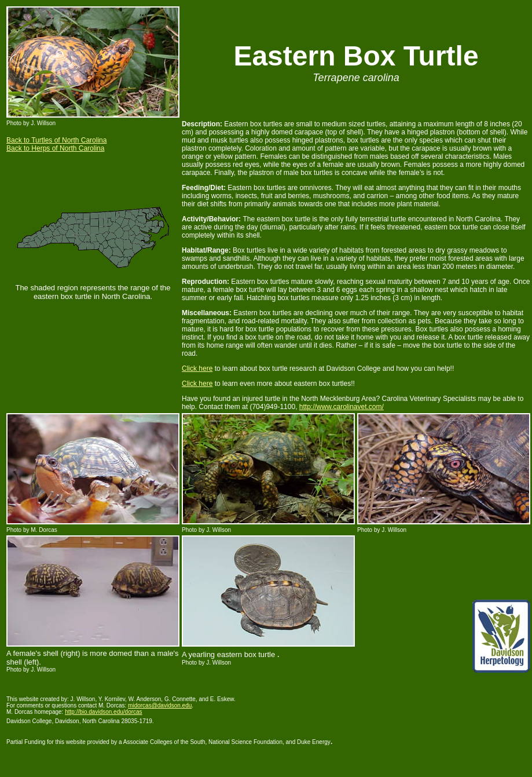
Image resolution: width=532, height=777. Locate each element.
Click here (197, 369)
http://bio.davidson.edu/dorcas (103, 712)
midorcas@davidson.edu (160, 705)
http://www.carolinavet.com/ (342, 407)
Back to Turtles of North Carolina (56, 140)
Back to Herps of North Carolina (55, 148)
